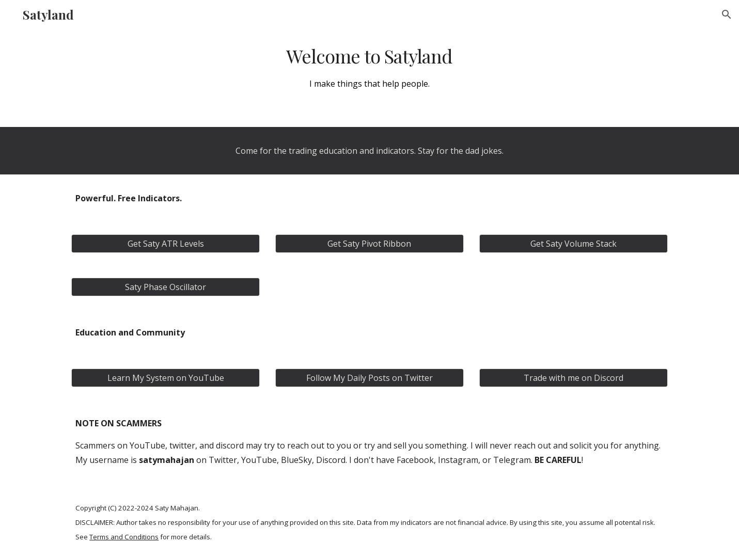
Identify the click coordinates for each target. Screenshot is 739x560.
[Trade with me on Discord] (573, 378)
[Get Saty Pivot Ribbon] (370, 244)
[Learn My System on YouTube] (166, 378)
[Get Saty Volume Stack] (573, 244)
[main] (370, 67)
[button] (727, 14)
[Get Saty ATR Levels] (166, 244)
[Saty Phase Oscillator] (166, 287)
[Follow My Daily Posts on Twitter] (370, 378)
